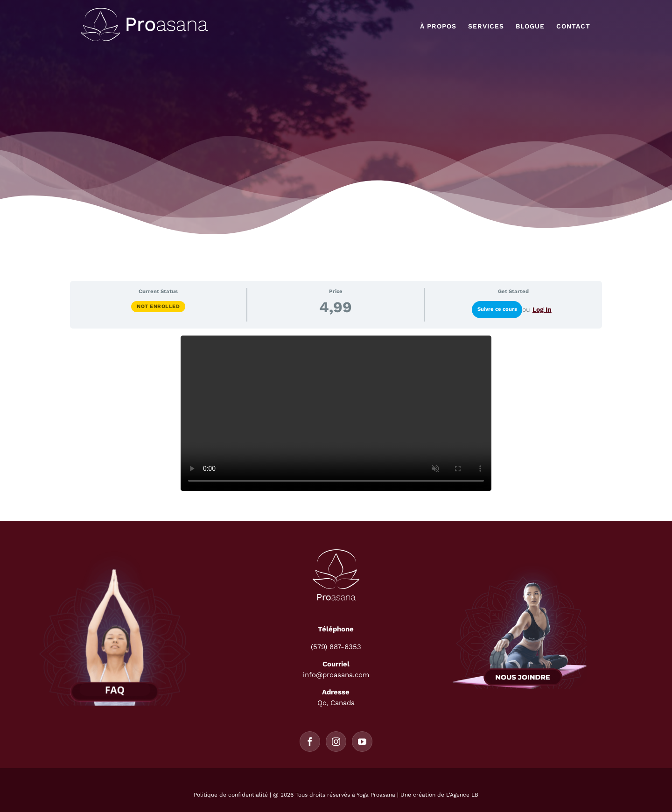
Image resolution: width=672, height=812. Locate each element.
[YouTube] (362, 742)
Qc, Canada (336, 703)
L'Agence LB (462, 795)
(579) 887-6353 (336, 647)
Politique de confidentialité (231, 795)
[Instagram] (336, 742)
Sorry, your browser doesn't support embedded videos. (336, 413)
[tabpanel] (336, 413)
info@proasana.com (336, 675)
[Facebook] (310, 742)
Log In (542, 309)
